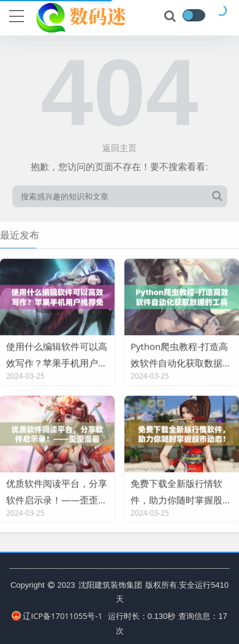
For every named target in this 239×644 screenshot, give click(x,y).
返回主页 (120, 148)
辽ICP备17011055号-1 (57, 616)
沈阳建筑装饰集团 (110, 585)
